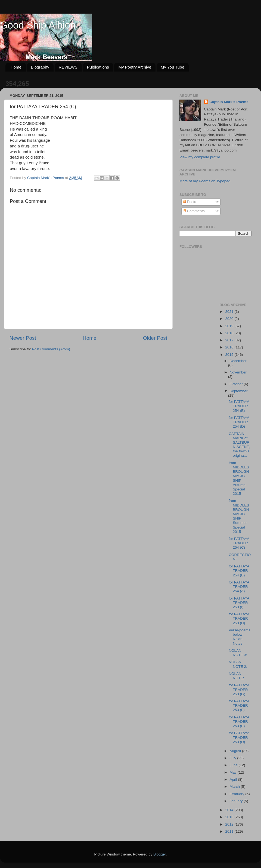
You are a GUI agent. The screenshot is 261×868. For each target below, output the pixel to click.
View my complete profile (200, 157)
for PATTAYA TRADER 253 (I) (239, 603)
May (234, 772)
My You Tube (173, 67)
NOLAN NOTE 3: (238, 653)
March (235, 787)
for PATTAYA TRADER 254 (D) (239, 422)
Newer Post (23, 338)
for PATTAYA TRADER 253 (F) (239, 705)
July (234, 758)
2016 (230, 347)
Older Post (155, 338)
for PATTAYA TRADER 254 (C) (239, 543)
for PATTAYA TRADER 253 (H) (239, 618)
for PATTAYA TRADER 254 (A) (239, 587)
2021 (230, 312)
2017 (230, 340)
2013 (230, 817)
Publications (98, 67)
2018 (230, 333)
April (234, 779)
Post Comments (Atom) (51, 349)
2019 (230, 326)
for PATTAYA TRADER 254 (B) (239, 571)
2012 (230, 824)
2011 (230, 831)
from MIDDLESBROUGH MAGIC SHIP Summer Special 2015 (239, 516)
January (237, 801)
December (238, 361)
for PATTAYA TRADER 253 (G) (239, 689)
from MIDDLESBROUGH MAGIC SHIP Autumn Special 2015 (239, 478)
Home (16, 67)
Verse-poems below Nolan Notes (240, 637)
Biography (40, 67)
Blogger (160, 854)
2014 (230, 810)
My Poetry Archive (135, 67)
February (238, 794)
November (238, 372)
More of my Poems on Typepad (205, 181)
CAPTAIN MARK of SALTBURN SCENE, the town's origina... (239, 445)
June (234, 765)
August (236, 751)
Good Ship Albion (38, 25)
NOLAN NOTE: (236, 676)
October (237, 384)
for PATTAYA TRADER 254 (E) (239, 406)
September (239, 391)
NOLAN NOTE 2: (238, 664)
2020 (230, 319)
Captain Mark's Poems (229, 102)
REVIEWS (68, 67)
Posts (189, 202)
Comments (194, 211)
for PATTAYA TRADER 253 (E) (239, 722)
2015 (230, 355)
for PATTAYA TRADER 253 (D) (239, 737)
